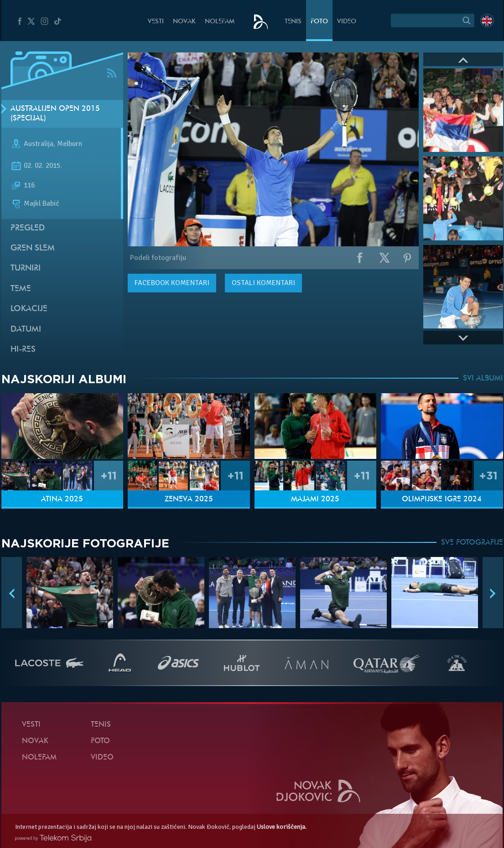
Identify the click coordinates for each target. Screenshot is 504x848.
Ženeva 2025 (189, 499)
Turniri (26, 268)
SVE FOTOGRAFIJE (472, 543)
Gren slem (33, 248)
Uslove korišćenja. (282, 827)
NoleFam (220, 22)
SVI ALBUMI (483, 379)
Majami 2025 (315, 499)
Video (347, 22)
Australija (39, 144)
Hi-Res (23, 350)
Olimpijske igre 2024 (442, 499)
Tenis (293, 22)
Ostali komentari (263, 283)
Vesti (156, 22)
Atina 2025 (62, 499)
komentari (172, 283)
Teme (21, 289)
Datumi (26, 330)
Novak (184, 22)
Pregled (28, 228)
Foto (319, 22)
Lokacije (29, 309)
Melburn (70, 144)
